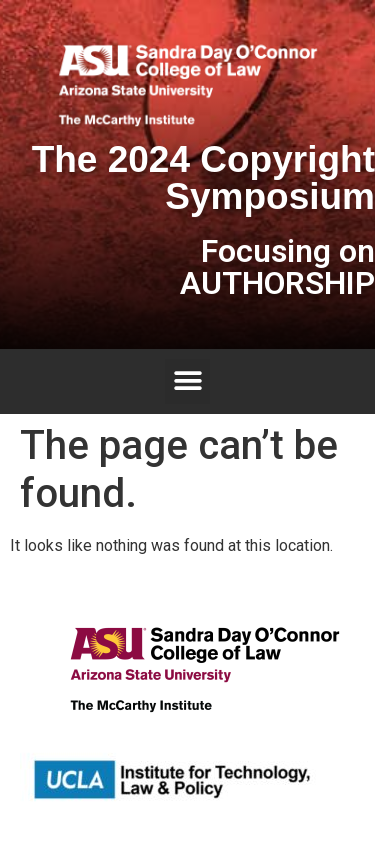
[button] (187, 381)
